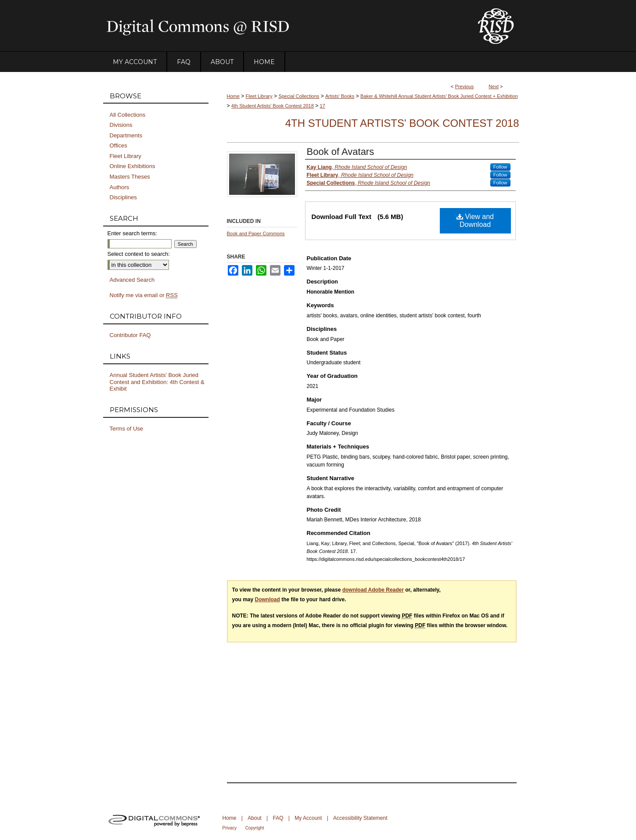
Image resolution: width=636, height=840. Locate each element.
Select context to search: (139, 254)
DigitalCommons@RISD (283, 26)
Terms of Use (127, 429)
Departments (126, 135)
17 (323, 106)
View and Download (475, 221)
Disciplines (123, 197)
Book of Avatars (341, 152)
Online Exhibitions (133, 166)
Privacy (230, 828)
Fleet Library (259, 96)
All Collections (128, 115)
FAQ (278, 818)
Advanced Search (132, 280)
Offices (119, 145)
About (254, 818)
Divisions (121, 125)
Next (494, 86)
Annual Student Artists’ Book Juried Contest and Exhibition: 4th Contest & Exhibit (157, 382)
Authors (120, 187)
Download (268, 599)
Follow (500, 167)
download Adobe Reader (373, 590)
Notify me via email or (144, 295)
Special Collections (299, 96)
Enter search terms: (132, 233)
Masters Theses (130, 177)
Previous (465, 86)
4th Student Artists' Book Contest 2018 (273, 106)
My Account (308, 818)
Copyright (255, 828)
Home (233, 96)
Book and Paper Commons (256, 233)
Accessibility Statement (360, 818)
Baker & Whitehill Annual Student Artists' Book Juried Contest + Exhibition (439, 96)
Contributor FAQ (130, 335)
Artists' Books (340, 96)
